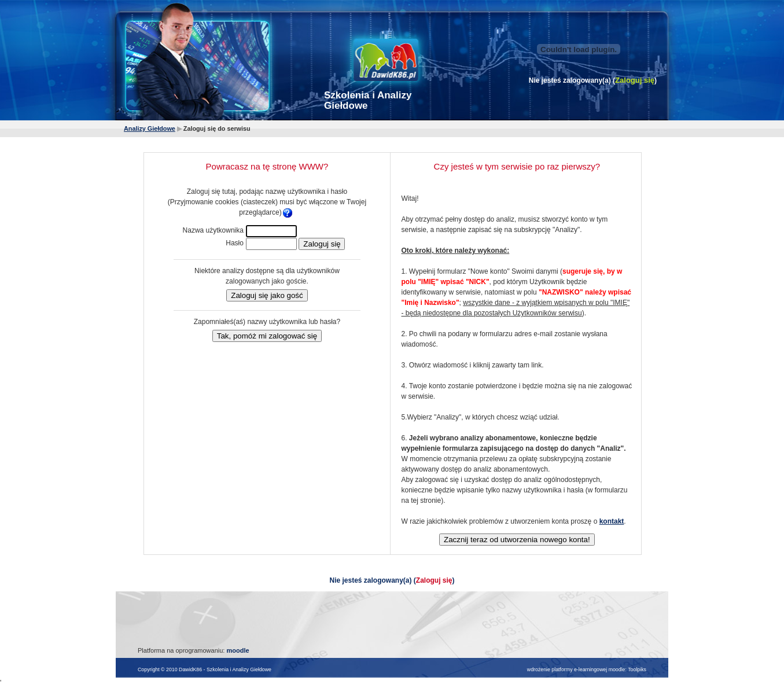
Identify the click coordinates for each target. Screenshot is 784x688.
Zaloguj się (635, 80)
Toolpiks (637, 669)
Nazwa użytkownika (213, 230)
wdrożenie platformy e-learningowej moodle (576, 669)
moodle (238, 650)
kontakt (612, 521)
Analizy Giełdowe (150, 128)
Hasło (235, 243)
